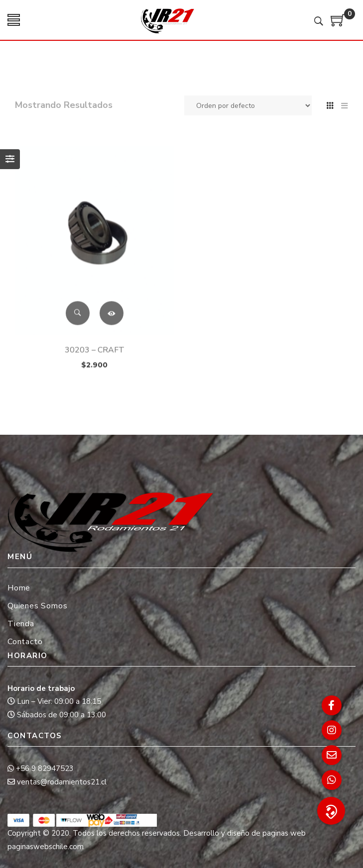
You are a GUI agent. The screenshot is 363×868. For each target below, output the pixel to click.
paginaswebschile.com (46, 847)
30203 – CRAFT (95, 366)
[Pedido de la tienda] (248, 105)
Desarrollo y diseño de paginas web (244, 833)
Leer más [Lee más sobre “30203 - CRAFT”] (112, 329)
